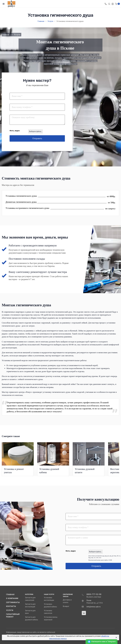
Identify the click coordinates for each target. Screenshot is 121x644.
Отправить (37, 138)
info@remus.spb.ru (94, 607)
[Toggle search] (109, 4)
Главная (10, 595)
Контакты (11, 606)
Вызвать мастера (94, 597)
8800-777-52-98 (94, 594)
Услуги (10, 610)
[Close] (116, 638)
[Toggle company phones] (106, 4)
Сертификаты (13, 602)
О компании (12, 598)
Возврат (66, 606)
